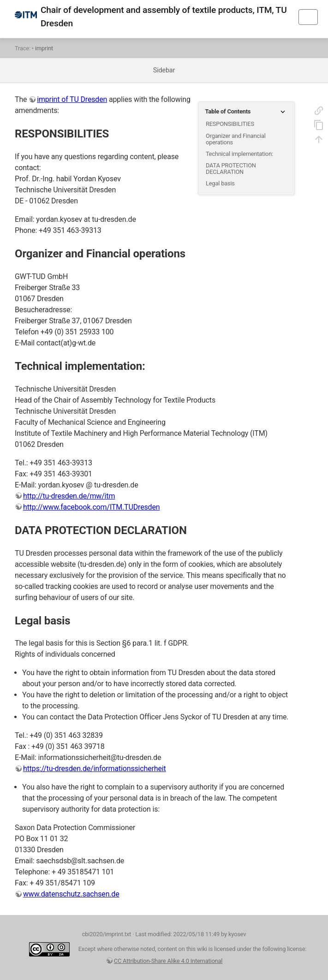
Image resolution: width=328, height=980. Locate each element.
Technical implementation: (239, 154)
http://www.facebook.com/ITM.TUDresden (91, 507)
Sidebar (164, 70)
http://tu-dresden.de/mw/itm (69, 496)
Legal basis (220, 183)
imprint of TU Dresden (72, 99)
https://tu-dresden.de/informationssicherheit (95, 769)
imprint (44, 48)
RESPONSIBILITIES (230, 124)
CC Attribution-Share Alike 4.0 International (168, 961)
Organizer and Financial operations (236, 139)
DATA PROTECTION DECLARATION (231, 169)
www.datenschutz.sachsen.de (71, 894)
